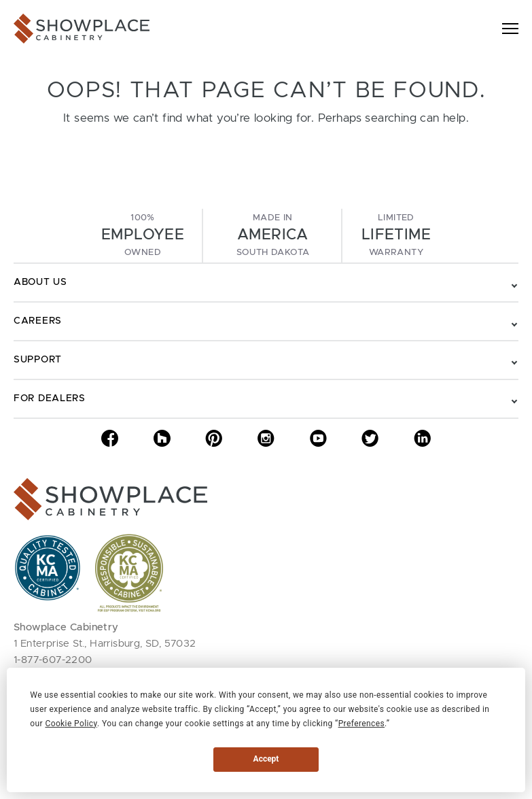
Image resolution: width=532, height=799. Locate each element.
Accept (266, 759)
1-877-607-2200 (53, 660)
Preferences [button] (361, 724)
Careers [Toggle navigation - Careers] (38, 321)
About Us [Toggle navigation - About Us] (40, 282)
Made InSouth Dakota (273, 235)
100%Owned (143, 235)
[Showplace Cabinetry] (82, 29)
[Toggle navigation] (510, 29)
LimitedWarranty (396, 235)
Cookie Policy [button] (71, 724)
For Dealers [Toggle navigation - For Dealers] (50, 398)
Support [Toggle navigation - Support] (38, 360)
